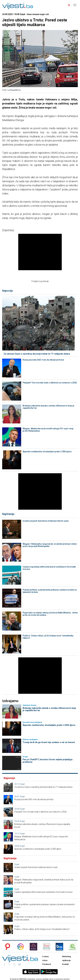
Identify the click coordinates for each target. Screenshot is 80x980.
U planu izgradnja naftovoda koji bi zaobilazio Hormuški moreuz (49, 568)
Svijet (22, 784)
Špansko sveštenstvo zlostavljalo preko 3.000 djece (47, 452)
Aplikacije (66, 960)
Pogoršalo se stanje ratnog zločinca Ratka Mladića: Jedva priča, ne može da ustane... (50, 614)
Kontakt (65, 964)
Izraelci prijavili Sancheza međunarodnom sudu (46, 521)
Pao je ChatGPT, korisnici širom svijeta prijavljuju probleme (48, 761)
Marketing (67, 956)
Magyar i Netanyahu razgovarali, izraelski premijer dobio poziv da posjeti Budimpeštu (50, 545)
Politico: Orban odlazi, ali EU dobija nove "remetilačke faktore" (48, 637)
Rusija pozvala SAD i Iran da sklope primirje (43, 360)
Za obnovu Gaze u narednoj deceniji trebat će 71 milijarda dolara (37, 354)
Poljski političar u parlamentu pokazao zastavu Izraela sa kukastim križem (50, 591)
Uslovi (45, 960)
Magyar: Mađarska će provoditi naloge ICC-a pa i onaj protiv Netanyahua (48, 430)
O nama (45, 956)
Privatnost (47, 964)
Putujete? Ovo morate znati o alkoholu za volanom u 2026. (50, 383)
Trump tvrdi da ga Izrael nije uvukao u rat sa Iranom (49, 742)
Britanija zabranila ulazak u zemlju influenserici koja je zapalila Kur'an (48, 407)
